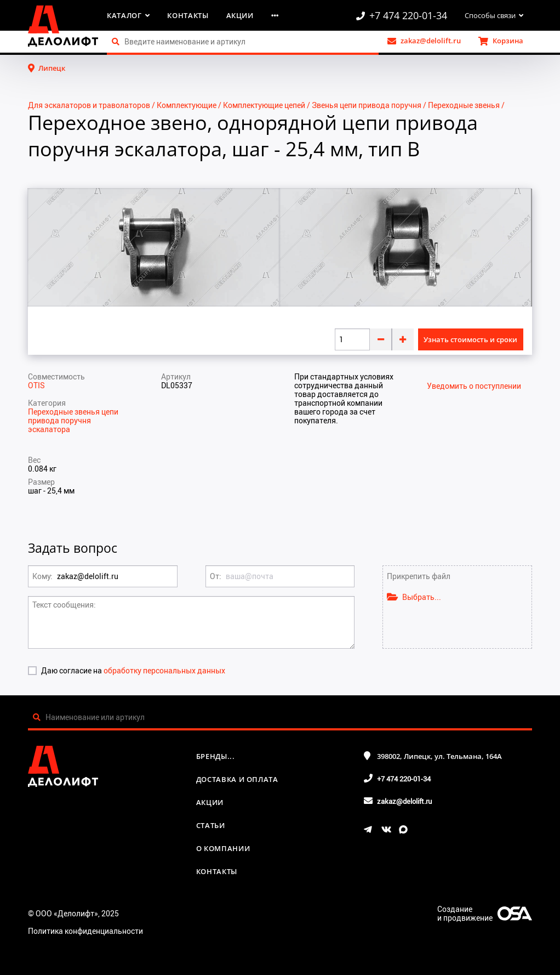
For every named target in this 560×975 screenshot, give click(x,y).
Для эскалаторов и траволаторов (89, 105)
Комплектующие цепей (264, 105)
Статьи (211, 825)
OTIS (36, 385)
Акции (240, 15)
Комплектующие (187, 105)
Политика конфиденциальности (85, 931)
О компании (223, 848)
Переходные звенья (464, 105)
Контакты (188, 15)
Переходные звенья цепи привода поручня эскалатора (73, 420)
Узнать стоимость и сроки (470, 339)
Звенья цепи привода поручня (367, 105)
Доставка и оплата (237, 779)
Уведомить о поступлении (474, 386)
